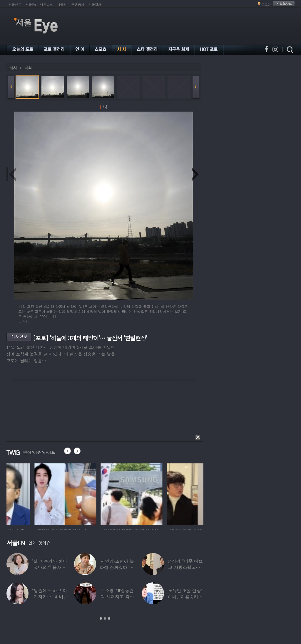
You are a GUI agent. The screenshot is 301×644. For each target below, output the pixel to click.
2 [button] (105, 618)
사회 (28, 68)
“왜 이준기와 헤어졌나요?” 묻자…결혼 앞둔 (49, 567)
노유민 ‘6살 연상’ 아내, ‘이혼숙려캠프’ (185, 597)
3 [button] (109, 618)
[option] (37, 493)
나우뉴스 (46, 5)
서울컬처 (95, 5)
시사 (13, 68)
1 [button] (101, 618)
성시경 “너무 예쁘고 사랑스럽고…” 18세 (185, 567)
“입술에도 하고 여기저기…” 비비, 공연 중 (49, 597)
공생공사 (78, 5)
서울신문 (15, 5)
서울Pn (31, 5)
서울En (62, 5)
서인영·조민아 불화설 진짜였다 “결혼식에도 (117, 567)
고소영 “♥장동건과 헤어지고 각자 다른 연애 (117, 597)
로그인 (266, 5)
